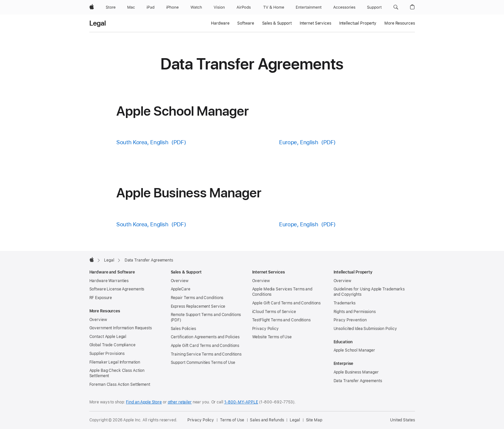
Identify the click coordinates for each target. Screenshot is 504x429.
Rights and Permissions (355, 312)
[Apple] (92, 7)
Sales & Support (277, 23)
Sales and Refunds (267, 420)
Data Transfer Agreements (358, 381)
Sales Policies (183, 329)
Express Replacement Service (198, 306)
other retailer (180, 402)
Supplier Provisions (107, 354)
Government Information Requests (121, 328)
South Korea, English (142, 142)
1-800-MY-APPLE (241, 402)
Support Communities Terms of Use (203, 363)
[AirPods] (244, 7)
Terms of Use (232, 420)
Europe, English (299, 142)
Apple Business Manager (356, 372)
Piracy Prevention (350, 320)
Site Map (314, 420)
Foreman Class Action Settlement (120, 384)
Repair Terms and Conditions (197, 298)
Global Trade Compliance (112, 345)
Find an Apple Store (144, 402)
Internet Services (315, 23)
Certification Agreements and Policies (205, 337)
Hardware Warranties (109, 281)
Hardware (220, 23)
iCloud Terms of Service (274, 312)
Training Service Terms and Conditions (206, 354)
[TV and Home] (274, 7)
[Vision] (219, 7)
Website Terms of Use (272, 337)
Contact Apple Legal (108, 337)
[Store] (111, 7)
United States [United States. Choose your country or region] (402, 420)
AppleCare (181, 289)
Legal (98, 23)
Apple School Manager (354, 350)
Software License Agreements (117, 289)
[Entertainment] (309, 7)
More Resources (400, 23)
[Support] (374, 7)
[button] (396, 7)
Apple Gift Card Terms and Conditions (205, 346)
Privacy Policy (265, 329)
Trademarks (345, 303)
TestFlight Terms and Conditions (281, 320)
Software (246, 23)
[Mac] (131, 7)
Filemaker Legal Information (115, 362)
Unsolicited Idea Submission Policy (365, 329)
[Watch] (196, 7)
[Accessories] (344, 7)
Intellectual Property (358, 23)
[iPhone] (172, 7)
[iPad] (151, 7)
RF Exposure (101, 298)
